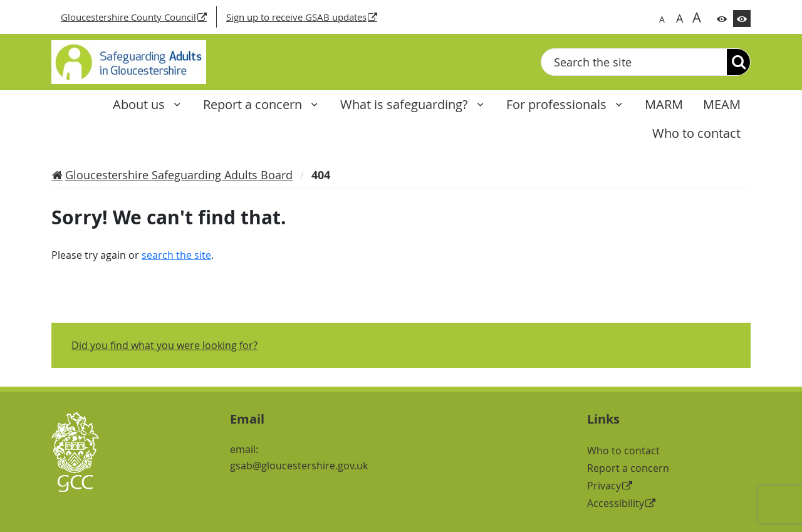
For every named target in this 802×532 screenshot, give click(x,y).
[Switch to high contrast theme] (742, 18)
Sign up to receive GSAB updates (296, 17)
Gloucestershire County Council (128, 17)
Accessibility (616, 503)
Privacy (604, 486)
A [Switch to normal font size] (662, 19)
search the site (176, 255)
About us (140, 104)
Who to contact (623, 451)
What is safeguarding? (406, 104)
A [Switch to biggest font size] (697, 17)
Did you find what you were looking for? (164, 345)
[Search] (738, 62)
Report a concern (254, 104)
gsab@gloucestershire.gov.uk (299, 466)
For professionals (558, 104)
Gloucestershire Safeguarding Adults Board (179, 175)
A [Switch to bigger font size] (680, 18)
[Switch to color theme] (722, 18)
